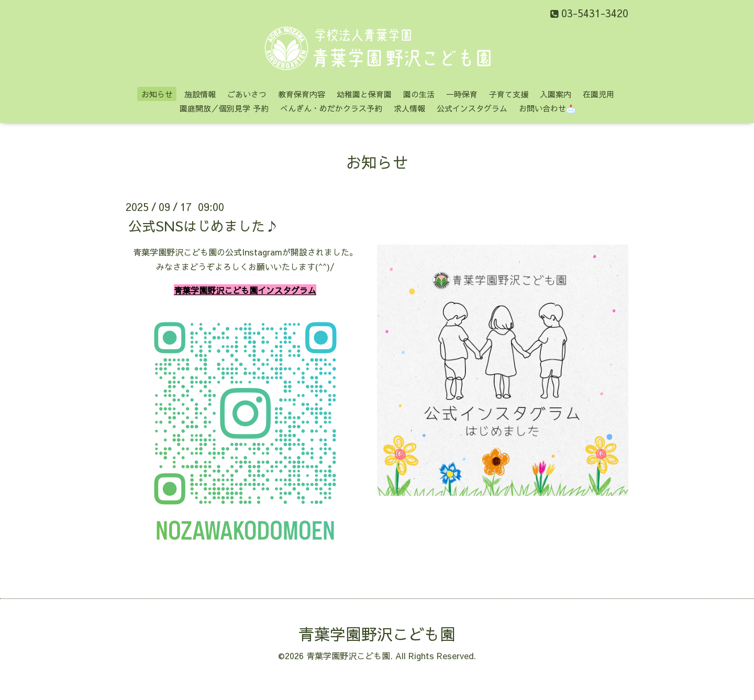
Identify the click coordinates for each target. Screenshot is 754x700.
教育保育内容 (302, 94)
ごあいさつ (247, 94)
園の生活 (419, 94)
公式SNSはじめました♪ (203, 225)
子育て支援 (509, 94)
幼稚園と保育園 (364, 94)
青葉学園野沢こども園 (377, 634)
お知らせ (157, 94)
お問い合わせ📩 (547, 108)
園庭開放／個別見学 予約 (224, 108)
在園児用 (598, 94)
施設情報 (200, 94)
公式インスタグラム (472, 108)
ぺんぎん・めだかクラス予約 (331, 108)
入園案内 (556, 94)
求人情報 (409, 108)
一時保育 (462, 94)
